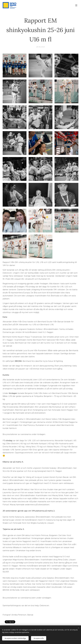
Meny (76, 5)
